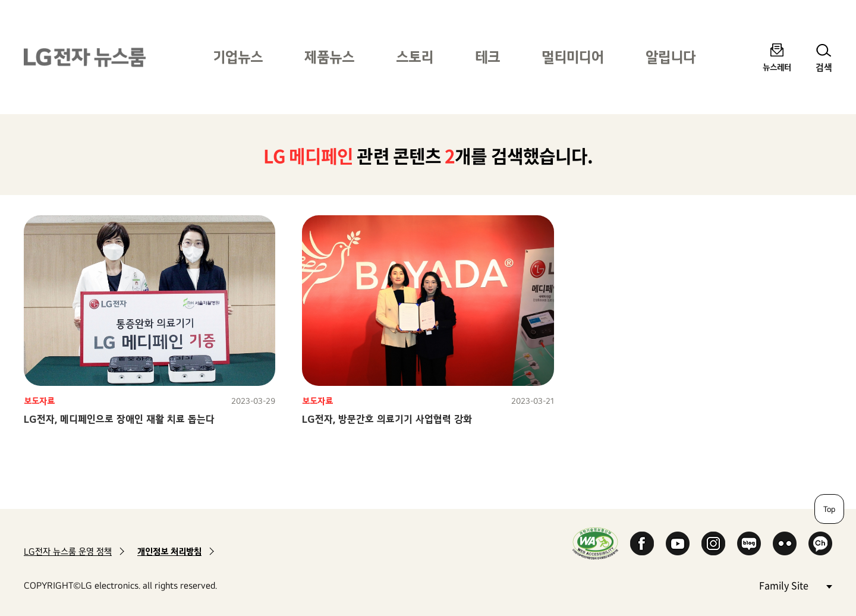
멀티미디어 (573, 57)
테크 (487, 57)
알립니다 (671, 57)
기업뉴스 (238, 57)
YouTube (678, 543)
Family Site (795, 585)
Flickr (785, 543)
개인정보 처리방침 (169, 551)
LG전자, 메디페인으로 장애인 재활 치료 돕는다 (119, 419)
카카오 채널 (820, 543)
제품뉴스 (329, 57)
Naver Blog (749, 543)
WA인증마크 (595, 543)
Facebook (642, 543)
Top (829, 509)
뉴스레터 (777, 67)
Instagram (713, 543)
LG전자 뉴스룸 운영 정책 (68, 551)
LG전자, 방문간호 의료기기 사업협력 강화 (387, 419)
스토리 (415, 57)
